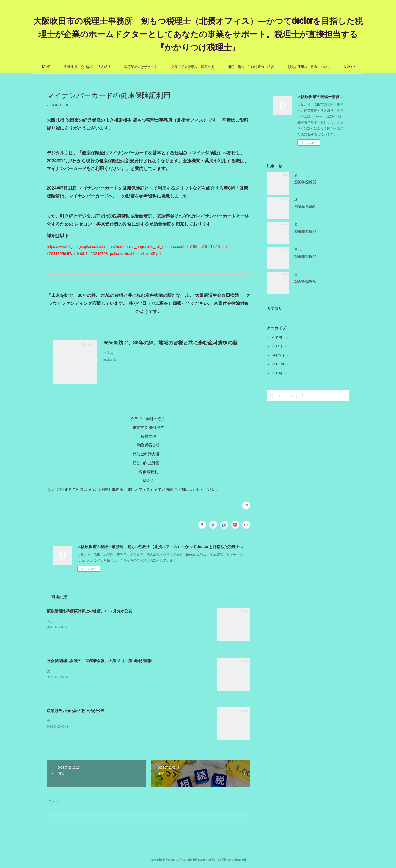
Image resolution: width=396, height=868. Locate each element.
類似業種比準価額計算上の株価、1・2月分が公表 (89, 611)
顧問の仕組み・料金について (309, 67)
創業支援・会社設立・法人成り (87, 67)
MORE (348, 66)
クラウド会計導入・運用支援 (193, 67)
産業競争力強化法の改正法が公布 (76, 711)
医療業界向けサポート (141, 67)
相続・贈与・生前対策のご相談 (251, 67)
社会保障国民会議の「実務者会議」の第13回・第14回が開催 (99, 661)
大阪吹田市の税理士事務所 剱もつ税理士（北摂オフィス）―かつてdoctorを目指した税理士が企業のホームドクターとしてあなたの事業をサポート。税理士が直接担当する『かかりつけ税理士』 (198, 33)
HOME (46, 67)
